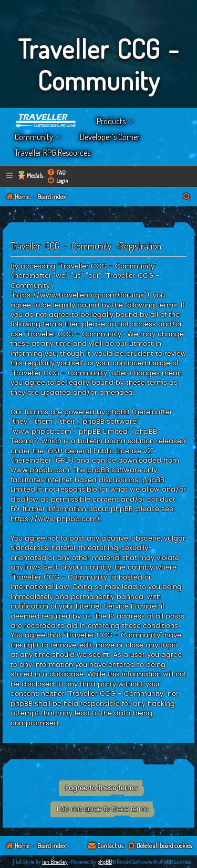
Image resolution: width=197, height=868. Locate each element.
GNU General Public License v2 (100, 451)
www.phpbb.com (40, 470)
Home (46, 121)
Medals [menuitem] (35, 176)
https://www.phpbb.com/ (55, 519)
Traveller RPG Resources (53, 153)
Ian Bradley (55, 862)
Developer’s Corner (110, 137)
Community (34, 137)
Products (111, 121)
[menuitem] (56, 172)
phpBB (105, 862)
